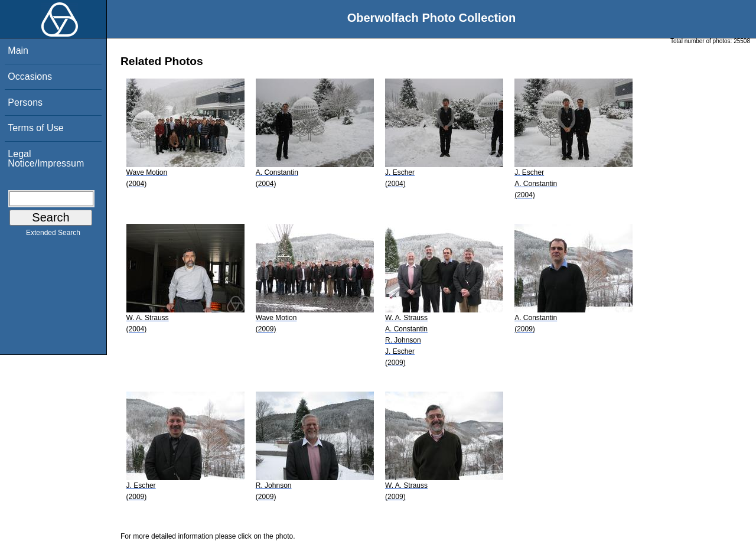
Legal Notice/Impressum (46, 159)
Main (18, 50)
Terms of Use (35, 128)
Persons (25, 102)
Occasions (30, 76)
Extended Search (53, 235)
